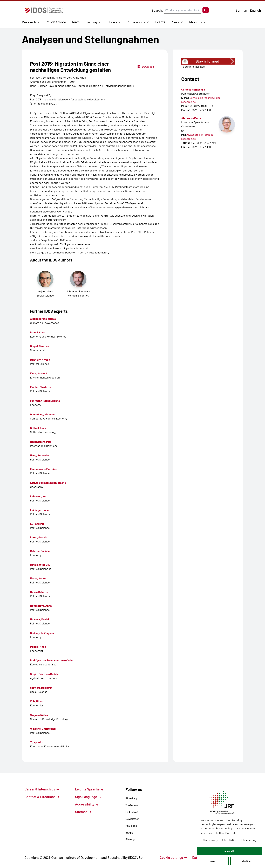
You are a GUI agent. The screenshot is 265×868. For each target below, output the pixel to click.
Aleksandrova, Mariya (43, 319)
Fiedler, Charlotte (41, 387)
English (255, 10)
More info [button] (231, 833)
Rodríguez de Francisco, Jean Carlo (51, 660)
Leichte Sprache (89, 789)
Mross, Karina (38, 578)
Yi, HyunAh (37, 742)
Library (112, 22)
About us (195, 22)
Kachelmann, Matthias (43, 469)
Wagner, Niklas (39, 715)
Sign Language (88, 797)
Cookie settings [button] (173, 857)
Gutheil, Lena (38, 428)
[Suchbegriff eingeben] (183, 10)
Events (160, 22)
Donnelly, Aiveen (40, 360)
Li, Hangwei (37, 524)
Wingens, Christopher (43, 729)
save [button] (213, 861)
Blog (129, 832)
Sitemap (83, 812)
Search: (157, 10)
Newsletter (132, 819)
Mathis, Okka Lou (40, 565)
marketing (249, 840)
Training (91, 22)
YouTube (132, 805)
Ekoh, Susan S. (39, 373)
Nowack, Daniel (39, 619)
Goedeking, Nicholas (43, 414)
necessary (210, 840)
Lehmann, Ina (38, 496)
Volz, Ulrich (37, 701)
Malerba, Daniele (40, 551)
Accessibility (87, 804)
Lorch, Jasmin (39, 537)
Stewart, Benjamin (41, 688)
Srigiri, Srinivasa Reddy (44, 674)
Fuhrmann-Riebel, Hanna (45, 401)
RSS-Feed (131, 826)
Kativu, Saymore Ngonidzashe (48, 483)
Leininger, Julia (39, 510)
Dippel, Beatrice (40, 346)
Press (175, 22)
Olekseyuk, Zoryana (42, 633)
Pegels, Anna (38, 647)
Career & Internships (42, 789)
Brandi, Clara (38, 332)
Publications (136, 22)
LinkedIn (132, 812)
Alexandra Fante (191, 118)
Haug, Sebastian (40, 455)
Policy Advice (56, 22)
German (241, 10)
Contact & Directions (42, 797)
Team (76, 22)
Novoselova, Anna (41, 606)
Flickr (130, 839)
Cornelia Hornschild (193, 89)
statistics (229, 840)
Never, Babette (39, 592)
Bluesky (131, 798)
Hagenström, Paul (41, 442)
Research (29, 22)
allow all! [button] (230, 851)
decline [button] (246, 861)
